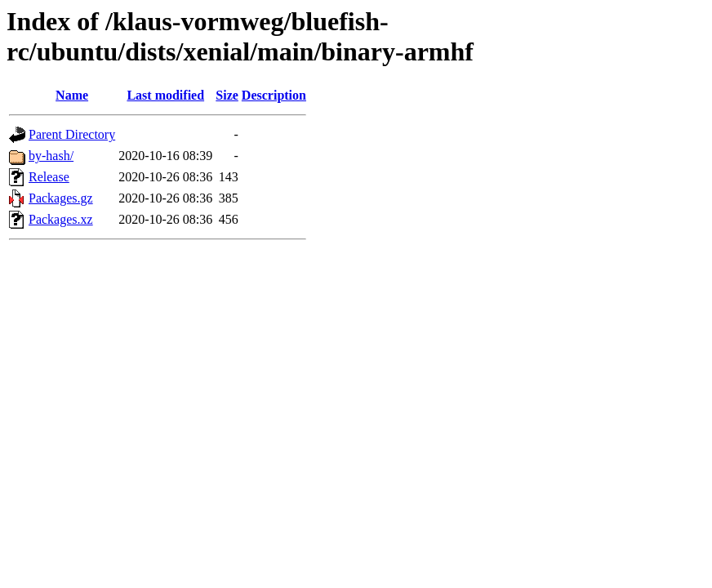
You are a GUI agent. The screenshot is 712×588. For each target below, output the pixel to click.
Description (274, 95)
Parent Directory (72, 134)
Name (72, 95)
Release (49, 177)
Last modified (165, 95)
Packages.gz (61, 198)
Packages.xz (61, 219)
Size (227, 95)
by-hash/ (51, 156)
